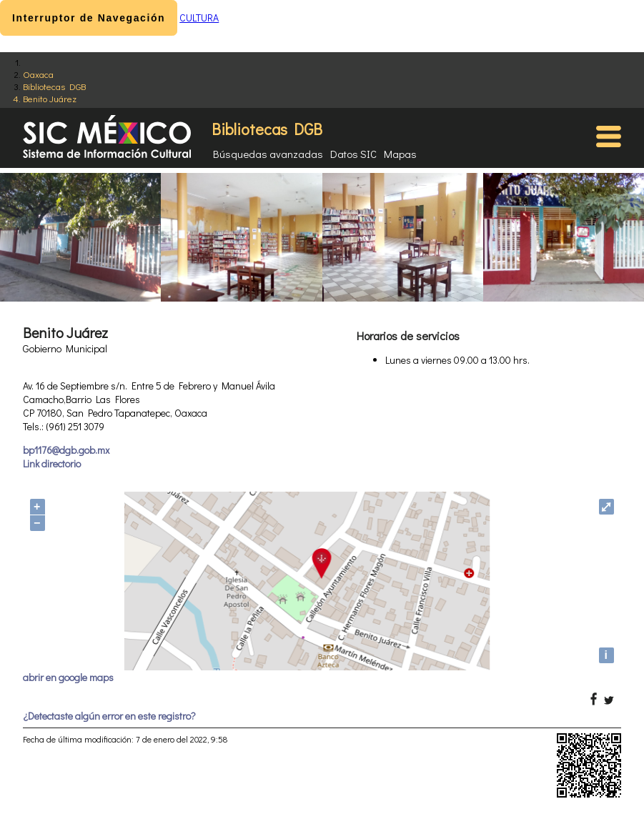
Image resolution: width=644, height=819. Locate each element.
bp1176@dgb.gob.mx (66, 450)
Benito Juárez (50, 98)
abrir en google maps (68, 677)
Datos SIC (353, 154)
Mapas (400, 154)
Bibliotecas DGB (54, 86)
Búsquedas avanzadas (268, 154)
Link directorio (52, 463)
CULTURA (199, 18)
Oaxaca (38, 74)
